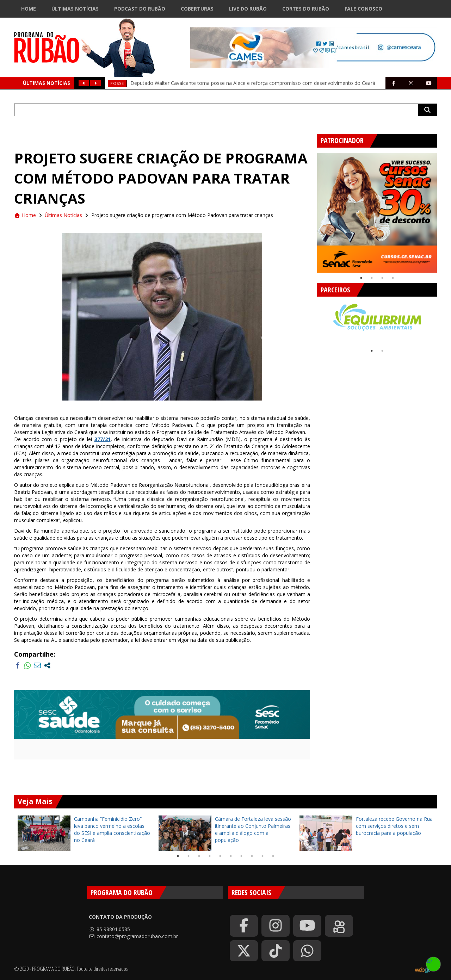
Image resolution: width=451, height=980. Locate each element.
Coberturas (197, 9)
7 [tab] (241, 856)
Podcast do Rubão (140, 9)
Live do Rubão (248, 9)
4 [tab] (393, 278)
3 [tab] (382, 278)
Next (442, 210)
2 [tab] (372, 278)
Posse (117, 83)
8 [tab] (252, 856)
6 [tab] (231, 856)
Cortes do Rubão (306, 9)
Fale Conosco (363, 9)
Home (29, 9)
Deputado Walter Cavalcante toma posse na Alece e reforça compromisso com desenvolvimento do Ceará (253, 83)
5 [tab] (220, 856)
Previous (312, 210)
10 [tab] (273, 856)
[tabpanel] (377, 213)
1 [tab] (361, 278)
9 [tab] (262, 856)
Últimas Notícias (75, 9)
